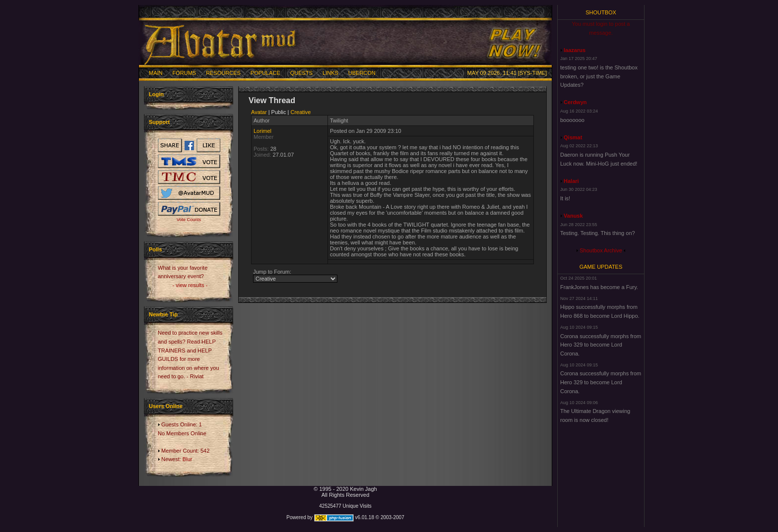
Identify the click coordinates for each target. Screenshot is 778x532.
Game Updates (601, 267)
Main (156, 73)
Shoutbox (601, 12)
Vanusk (573, 216)
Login (156, 94)
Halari (571, 181)
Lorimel (262, 131)
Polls (155, 249)
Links (330, 73)
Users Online (166, 406)
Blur (188, 459)
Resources (223, 73)
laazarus (575, 50)
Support (159, 122)
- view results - (190, 285)
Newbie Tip (163, 314)
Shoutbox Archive (601, 250)
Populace (265, 73)
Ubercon (362, 73)
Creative (301, 112)
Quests (301, 73)
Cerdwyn (575, 102)
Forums (185, 73)
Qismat (573, 137)
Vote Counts (189, 220)
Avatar (259, 112)
